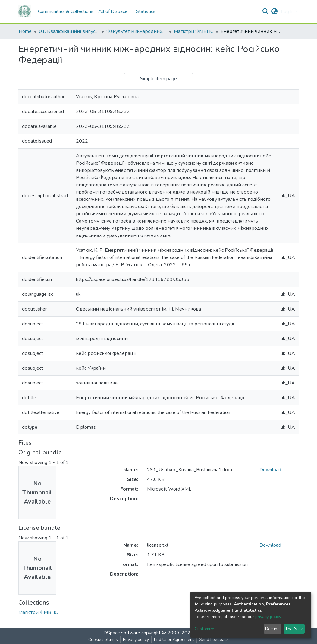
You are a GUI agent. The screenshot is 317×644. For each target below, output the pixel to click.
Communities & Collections (66, 11)
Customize (204, 629)
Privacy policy (136, 640)
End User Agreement (174, 640)
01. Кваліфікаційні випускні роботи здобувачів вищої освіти (69, 31)
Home (25, 31)
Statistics (146, 11)
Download (270, 470)
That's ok (294, 629)
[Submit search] (266, 11)
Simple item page (158, 79)
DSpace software (122, 633)
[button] (275, 11)
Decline (272, 629)
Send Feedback (214, 640)
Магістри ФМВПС (194, 31)
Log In (287, 11)
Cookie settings (103, 640)
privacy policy (268, 617)
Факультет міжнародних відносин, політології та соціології (137, 31)
